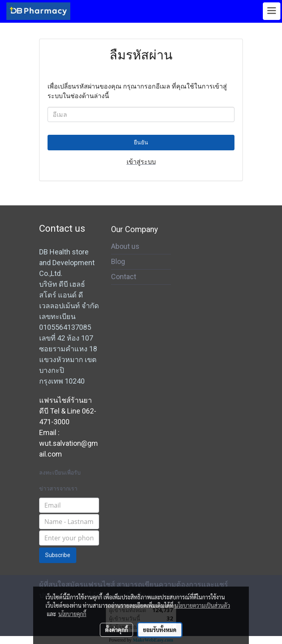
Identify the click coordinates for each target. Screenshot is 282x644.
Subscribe (58, 555)
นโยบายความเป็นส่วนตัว (202, 605)
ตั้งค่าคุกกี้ (116, 630)
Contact (124, 277)
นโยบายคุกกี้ (72, 614)
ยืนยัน (141, 142)
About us (125, 246)
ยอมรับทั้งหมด (160, 630)
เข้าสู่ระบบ (141, 161)
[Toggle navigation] (272, 11)
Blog (118, 261)
